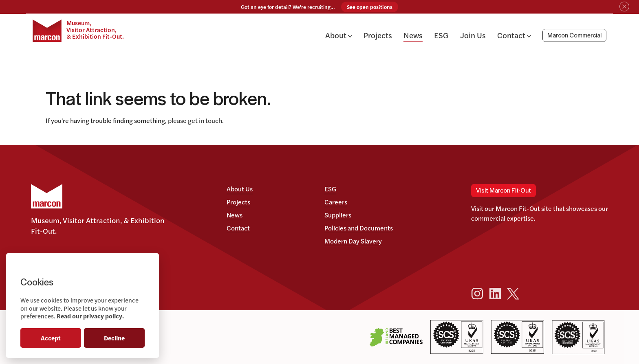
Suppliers (338, 215)
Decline (114, 338)
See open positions (370, 7)
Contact (514, 36)
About (339, 36)
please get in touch (195, 120)
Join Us (473, 36)
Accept (51, 338)
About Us (240, 189)
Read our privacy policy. (90, 316)
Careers (336, 202)
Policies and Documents (359, 228)
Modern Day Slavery (353, 241)
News (413, 36)
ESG (441, 36)
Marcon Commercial (574, 37)
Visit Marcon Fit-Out (503, 191)
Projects (378, 36)
